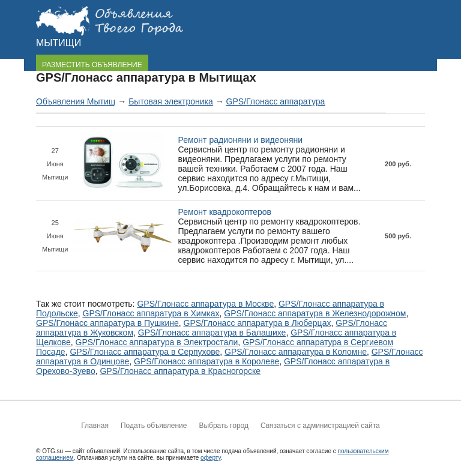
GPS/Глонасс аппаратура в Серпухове (145, 352)
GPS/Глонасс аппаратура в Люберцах (258, 323)
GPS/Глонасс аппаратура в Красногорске (180, 371)
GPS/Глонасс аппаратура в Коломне (296, 352)
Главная (95, 426)
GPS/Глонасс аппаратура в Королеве (206, 361)
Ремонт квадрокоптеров (224, 212)
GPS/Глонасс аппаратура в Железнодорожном (315, 313)
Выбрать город (224, 426)
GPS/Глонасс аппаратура (276, 101)
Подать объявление (154, 426)
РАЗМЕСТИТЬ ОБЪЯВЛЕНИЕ (92, 65)
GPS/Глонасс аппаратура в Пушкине (107, 323)
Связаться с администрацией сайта (320, 426)
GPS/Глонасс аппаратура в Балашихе (212, 333)
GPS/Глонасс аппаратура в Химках (151, 313)
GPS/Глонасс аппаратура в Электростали (157, 342)
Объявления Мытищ (76, 101)
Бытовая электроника (171, 101)
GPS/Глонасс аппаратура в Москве (205, 304)
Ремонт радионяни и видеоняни (240, 140)
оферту (210, 458)
